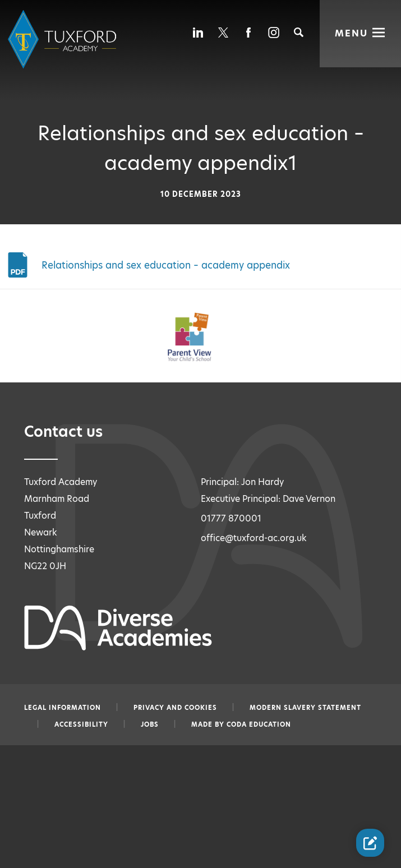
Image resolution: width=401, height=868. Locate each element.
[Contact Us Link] (370, 843)
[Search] (299, 32)
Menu (352, 32)
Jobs (150, 724)
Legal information (63, 708)
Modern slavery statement (305, 708)
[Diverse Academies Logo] (64, 40)
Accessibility (81, 724)
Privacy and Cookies (175, 708)
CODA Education (259, 724)
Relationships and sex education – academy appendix (165, 265)
